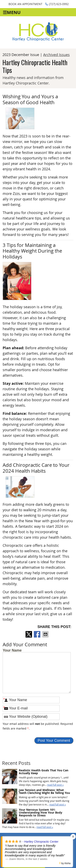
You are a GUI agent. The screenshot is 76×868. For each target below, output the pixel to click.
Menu (12, 12)
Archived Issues (56, 55)
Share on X (29, 634)
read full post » (55, 785)
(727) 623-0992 (57, 4)
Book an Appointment (25, 4)
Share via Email (46, 634)
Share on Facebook (37, 634)
